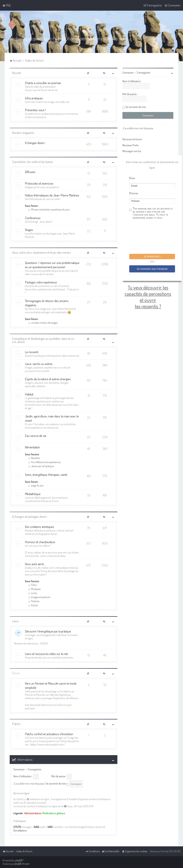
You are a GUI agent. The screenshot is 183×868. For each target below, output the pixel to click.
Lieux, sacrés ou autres (39, 364)
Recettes (34, 458)
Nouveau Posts (131, 145)
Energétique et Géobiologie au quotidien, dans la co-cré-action (44, 340)
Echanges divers (35, 143)
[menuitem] (7, 5)
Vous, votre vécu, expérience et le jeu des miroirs (42, 252)
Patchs (16, 724)
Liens (15, 621)
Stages (29, 230)
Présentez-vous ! (35, 110)
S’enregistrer (35, 769)
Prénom (134, 193)
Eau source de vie (36, 436)
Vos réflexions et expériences (44, 462)
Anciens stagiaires (23, 133)
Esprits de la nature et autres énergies (48, 379)
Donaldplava (20, 830)
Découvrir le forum (132, 139)
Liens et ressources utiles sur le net (46, 654)
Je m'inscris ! (152, 257)
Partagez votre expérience (41, 282)
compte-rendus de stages (43, 323)
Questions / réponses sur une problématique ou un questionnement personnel (52, 265)
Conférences (33, 218)
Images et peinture (39, 597)
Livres (33, 593)
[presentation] (155, 237)
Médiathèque (33, 494)
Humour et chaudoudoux (40, 542)
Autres (33, 605)
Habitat (29, 394)
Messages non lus (132, 151)
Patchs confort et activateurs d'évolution (49, 734)
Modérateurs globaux (54, 813)
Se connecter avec (152, 269)
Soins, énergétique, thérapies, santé (46, 475)
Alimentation (32, 447)
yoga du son (36, 485)
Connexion (19, 769)
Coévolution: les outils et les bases (33, 162)
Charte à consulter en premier (43, 83)
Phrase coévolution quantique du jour (49, 209)
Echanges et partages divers (30, 516)
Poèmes (34, 601)
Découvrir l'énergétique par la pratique (48, 631)
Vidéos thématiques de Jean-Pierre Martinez (52, 195)
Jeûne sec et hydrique (41, 466)
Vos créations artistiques (40, 527)
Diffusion (30, 172)
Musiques (34, 589)
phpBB (19, 860)
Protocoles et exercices (39, 183)
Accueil (16, 73)
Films (32, 585)
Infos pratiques (34, 98)
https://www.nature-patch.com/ (48, 744)
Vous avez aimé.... (35, 564)
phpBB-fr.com (22, 864)
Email (132, 178)
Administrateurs (33, 813)
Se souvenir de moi (57, 784)
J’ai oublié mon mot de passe (29, 784)
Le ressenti (32, 352)
